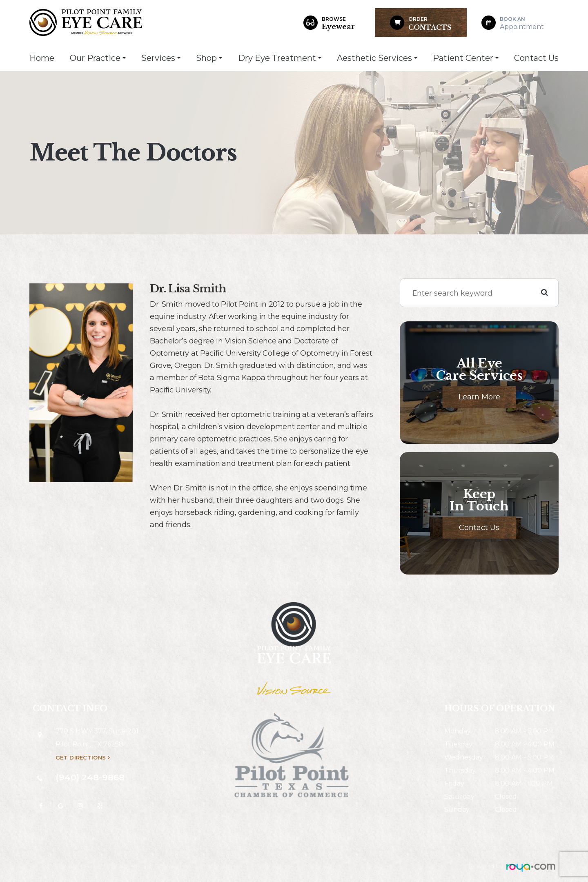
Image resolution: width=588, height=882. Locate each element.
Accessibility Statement (215, 866)
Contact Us (536, 58)
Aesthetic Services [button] (377, 58)
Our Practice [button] (98, 58)
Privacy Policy (270, 866)
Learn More (479, 397)
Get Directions (81, 757)
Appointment (522, 23)
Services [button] (161, 58)
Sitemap (305, 866)
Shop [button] (209, 58)
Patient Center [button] (466, 58)
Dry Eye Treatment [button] (280, 58)
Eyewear (338, 23)
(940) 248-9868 (90, 777)
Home (42, 58)
